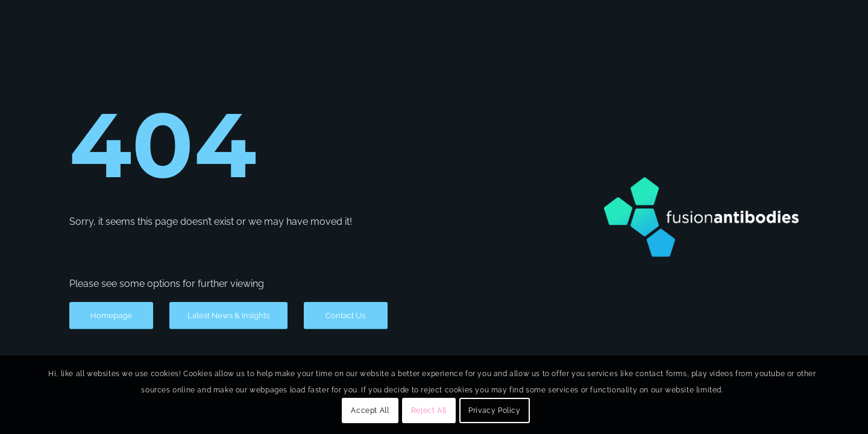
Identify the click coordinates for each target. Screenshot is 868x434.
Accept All (370, 410)
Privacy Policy (494, 410)
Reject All (429, 410)
